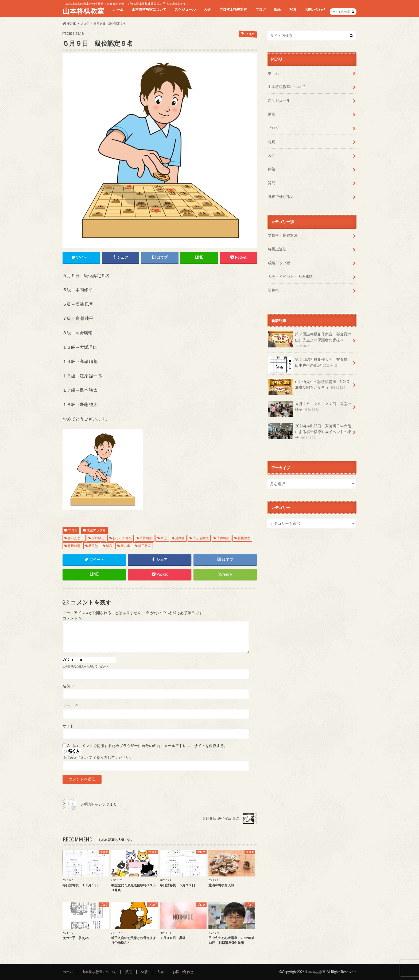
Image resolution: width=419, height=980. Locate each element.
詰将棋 (273, 290)
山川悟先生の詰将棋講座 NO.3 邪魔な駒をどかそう (310, 386)
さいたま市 (76, 538)
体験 (271, 169)
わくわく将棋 (122, 538)
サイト (68, 726)
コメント (72, 618)
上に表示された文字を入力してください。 (98, 757)
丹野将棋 (146, 538)
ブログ (261, 9)
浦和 (109, 546)
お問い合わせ (315, 9)
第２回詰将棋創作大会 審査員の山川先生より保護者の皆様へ (309, 340)
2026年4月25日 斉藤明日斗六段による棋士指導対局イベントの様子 (309, 432)
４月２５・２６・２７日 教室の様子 (309, 409)
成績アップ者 (96, 530)
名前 (69, 686)
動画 (278, 9)
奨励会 (180, 538)
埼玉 (164, 538)
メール (70, 706)
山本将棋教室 (83, 11)
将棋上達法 (277, 249)
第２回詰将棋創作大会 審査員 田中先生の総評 (309, 364)
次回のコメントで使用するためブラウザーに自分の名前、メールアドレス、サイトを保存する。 (147, 746)
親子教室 (145, 546)
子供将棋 (223, 538)
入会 (207, 9)
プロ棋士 (98, 538)
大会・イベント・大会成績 (290, 276)
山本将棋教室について (149, 9)
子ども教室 (201, 538)
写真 (293, 9)
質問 (271, 183)
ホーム (118, 9)
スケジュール (185, 9)
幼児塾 (93, 546)
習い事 (125, 546)
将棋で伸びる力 (281, 196)
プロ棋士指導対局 (233, 9)
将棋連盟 (74, 546)
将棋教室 (244, 538)
